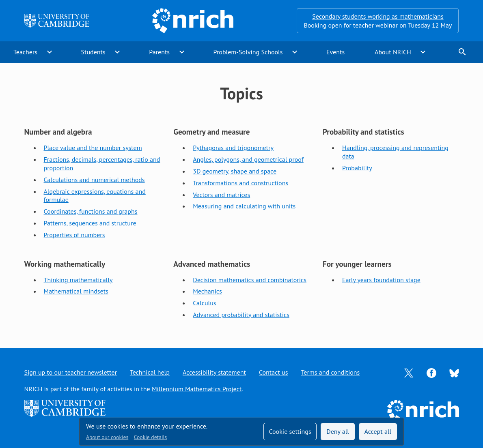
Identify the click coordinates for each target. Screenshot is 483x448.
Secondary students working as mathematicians (378, 16)
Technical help (150, 372)
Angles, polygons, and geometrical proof (248, 159)
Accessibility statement (214, 372)
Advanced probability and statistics (241, 315)
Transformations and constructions (240, 183)
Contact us (274, 372)
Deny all (338, 431)
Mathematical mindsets (76, 291)
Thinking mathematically (78, 280)
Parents (159, 52)
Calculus (204, 303)
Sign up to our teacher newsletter (71, 372)
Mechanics (207, 291)
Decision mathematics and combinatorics (250, 280)
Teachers (25, 52)
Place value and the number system (93, 148)
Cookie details (150, 437)
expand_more (50, 52)
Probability (357, 168)
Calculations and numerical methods (94, 180)
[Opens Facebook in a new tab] (431, 372)
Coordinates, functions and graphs (91, 211)
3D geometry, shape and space (235, 171)
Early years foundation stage (381, 280)
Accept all (378, 431)
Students (93, 52)
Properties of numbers (74, 235)
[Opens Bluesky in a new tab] (454, 373)
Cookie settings (290, 431)
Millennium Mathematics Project (197, 389)
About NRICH (393, 52)
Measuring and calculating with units (244, 206)
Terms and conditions (330, 372)
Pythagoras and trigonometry (233, 148)
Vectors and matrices (221, 195)
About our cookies (107, 437)
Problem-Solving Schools (248, 52)
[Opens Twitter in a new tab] (409, 372)
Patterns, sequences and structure (90, 223)
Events (335, 52)
